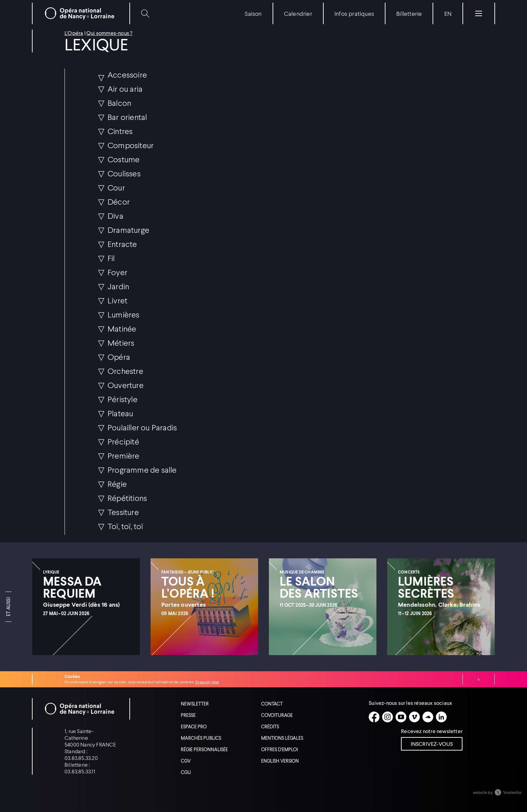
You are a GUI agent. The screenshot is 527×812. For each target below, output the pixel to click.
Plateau (120, 413)
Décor (119, 201)
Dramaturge (128, 230)
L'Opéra (74, 33)
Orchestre (125, 371)
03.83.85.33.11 (80, 771)
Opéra (119, 357)
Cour (116, 187)
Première (124, 455)
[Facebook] (374, 717)
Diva (115, 216)
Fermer (479, 679)
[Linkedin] (441, 717)
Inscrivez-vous (432, 744)
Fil (111, 258)
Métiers (121, 343)
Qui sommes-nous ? (109, 33)
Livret (117, 300)
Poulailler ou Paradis (142, 427)
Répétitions (127, 498)
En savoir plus (207, 682)
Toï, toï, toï (125, 526)
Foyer (117, 272)
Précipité (123, 441)
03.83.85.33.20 (81, 758)
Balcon (119, 103)
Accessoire (127, 74)
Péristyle (123, 399)
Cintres (120, 131)
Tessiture (123, 512)
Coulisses (124, 173)
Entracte (122, 244)
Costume (124, 159)
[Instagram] (388, 717)
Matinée (122, 328)
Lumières (124, 314)
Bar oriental (127, 117)
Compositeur (131, 145)
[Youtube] (401, 717)
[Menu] (479, 13)
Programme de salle (142, 469)
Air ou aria (125, 89)
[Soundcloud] (428, 717)
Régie (117, 484)
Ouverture (126, 385)
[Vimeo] (414, 717)
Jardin (118, 286)
